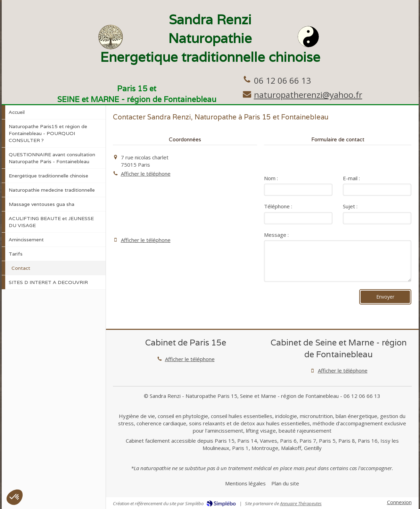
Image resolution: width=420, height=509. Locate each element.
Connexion (399, 502)
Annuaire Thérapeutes (301, 503)
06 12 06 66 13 (282, 80)
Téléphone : (278, 206)
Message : (276, 235)
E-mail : (351, 178)
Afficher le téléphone (146, 174)
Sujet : (350, 206)
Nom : (271, 178)
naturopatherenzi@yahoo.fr (308, 95)
